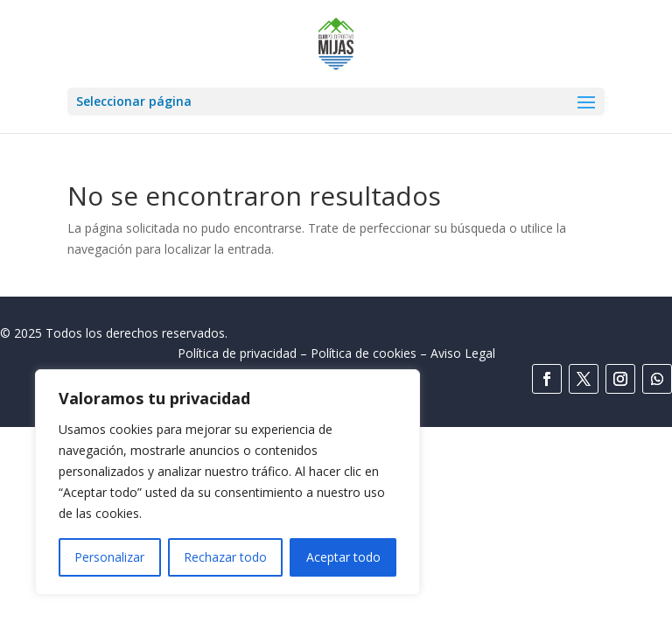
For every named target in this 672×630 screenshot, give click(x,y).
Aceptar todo (343, 557)
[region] (227, 482)
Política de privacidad (237, 353)
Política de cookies (364, 353)
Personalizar (109, 557)
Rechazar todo (225, 557)
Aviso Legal (463, 353)
